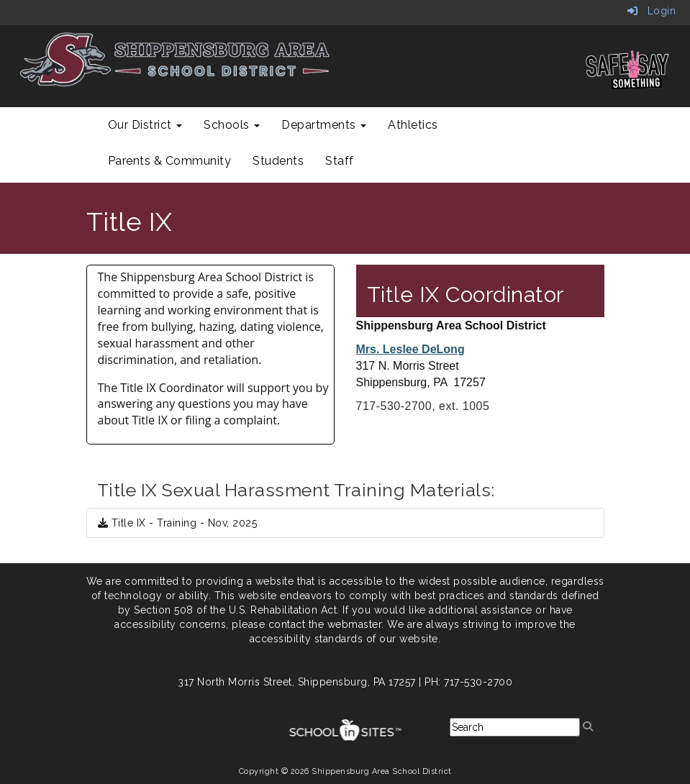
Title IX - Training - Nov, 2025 (178, 523)
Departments (324, 125)
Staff (340, 161)
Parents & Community (170, 161)
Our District (145, 125)
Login (652, 11)
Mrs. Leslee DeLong (410, 349)
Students (278, 161)
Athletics (413, 125)
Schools (232, 125)
